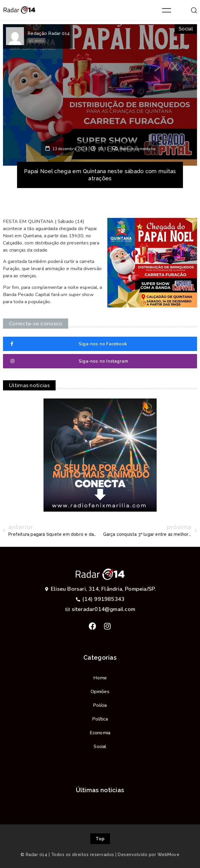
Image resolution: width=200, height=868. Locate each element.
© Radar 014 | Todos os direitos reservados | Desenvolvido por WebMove (100, 855)
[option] (100, 455)
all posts (36, 41)
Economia (100, 733)
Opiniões (100, 692)
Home (100, 678)
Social (186, 29)
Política (100, 719)
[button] (100, 344)
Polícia (100, 705)
